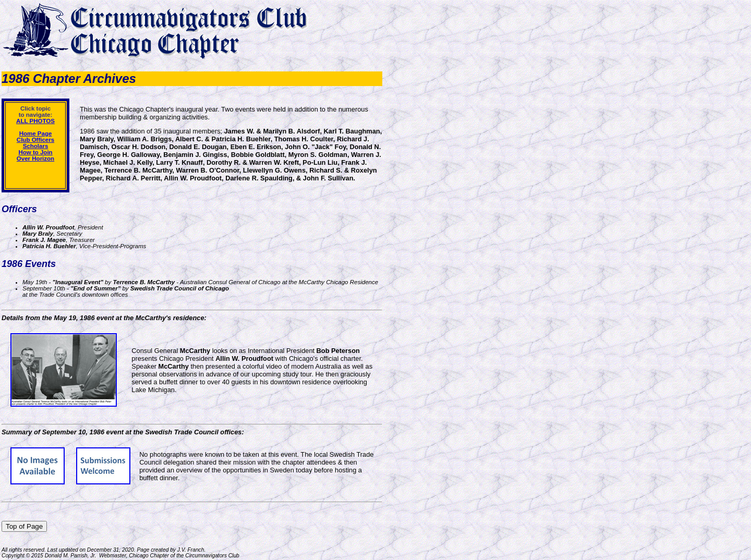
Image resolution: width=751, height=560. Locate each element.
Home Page (36, 133)
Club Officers (35, 140)
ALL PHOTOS (35, 121)
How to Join (35, 152)
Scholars (36, 146)
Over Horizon (35, 159)
